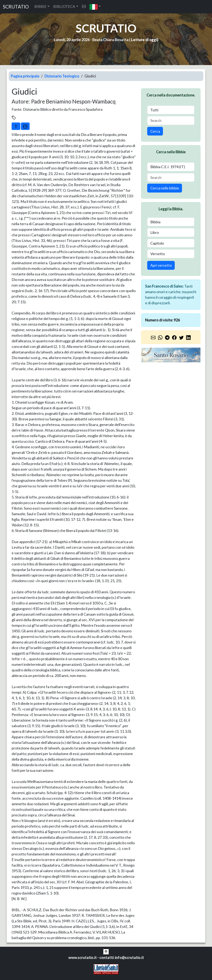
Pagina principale (25, 76)
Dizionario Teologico (62, 76)
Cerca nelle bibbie (165, 188)
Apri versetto (161, 265)
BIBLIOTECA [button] (64, 6)
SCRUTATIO (16, 7)
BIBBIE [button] (40, 6)
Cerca (155, 131)
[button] (95, 7)
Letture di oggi (144, 40)
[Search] (171, 121)
